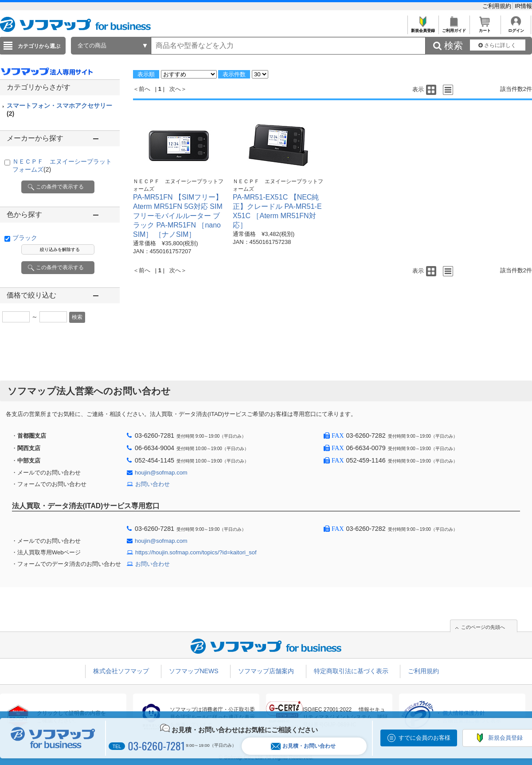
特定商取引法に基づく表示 (351, 671)
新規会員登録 (423, 28)
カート (485, 28)
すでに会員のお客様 (424, 738)
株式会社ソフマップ (121, 671)
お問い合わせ (153, 484)
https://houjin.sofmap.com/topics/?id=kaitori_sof (196, 552)
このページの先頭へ (483, 627)
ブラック (25, 238)
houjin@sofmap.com (161, 473)
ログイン (516, 28)
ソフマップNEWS (194, 671)
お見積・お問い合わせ (303, 746)
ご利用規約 (498, 6)
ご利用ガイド (454, 28)
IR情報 (523, 6)
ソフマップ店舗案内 (266, 671)
